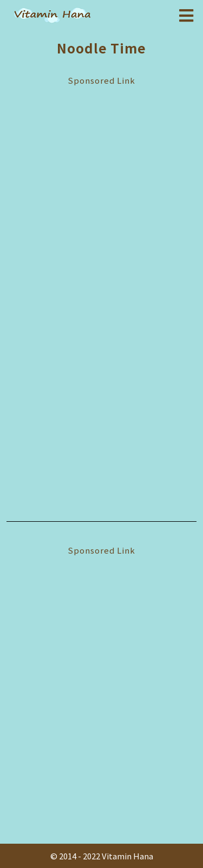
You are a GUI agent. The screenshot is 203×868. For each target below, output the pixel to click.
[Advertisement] (101, 210)
